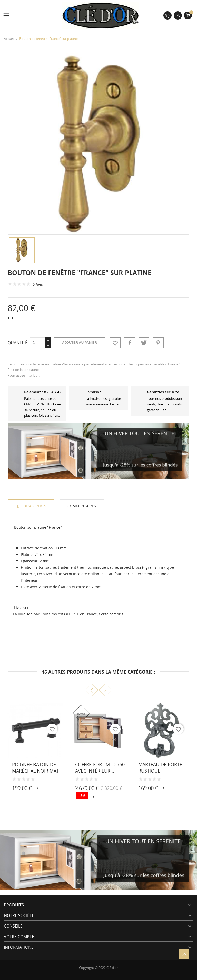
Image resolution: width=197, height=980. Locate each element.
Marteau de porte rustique (160, 768)
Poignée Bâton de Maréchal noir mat (36, 768)
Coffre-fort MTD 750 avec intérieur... (100, 768)
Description (34, 506)
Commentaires (82, 506)
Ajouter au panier (80, 343)
